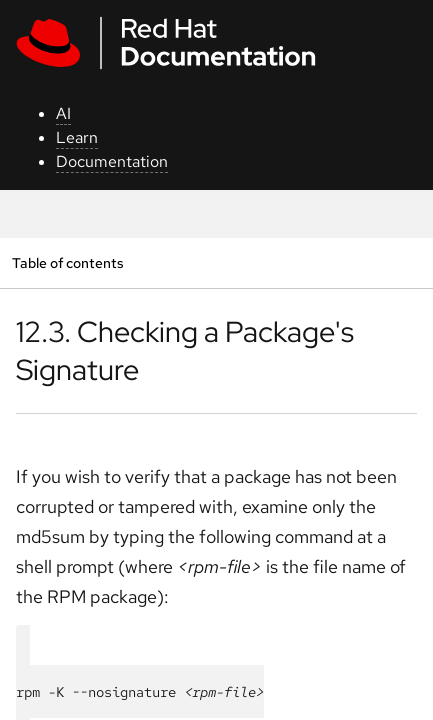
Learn (77, 137)
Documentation (112, 161)
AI (63, 113)
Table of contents (67, 262)
